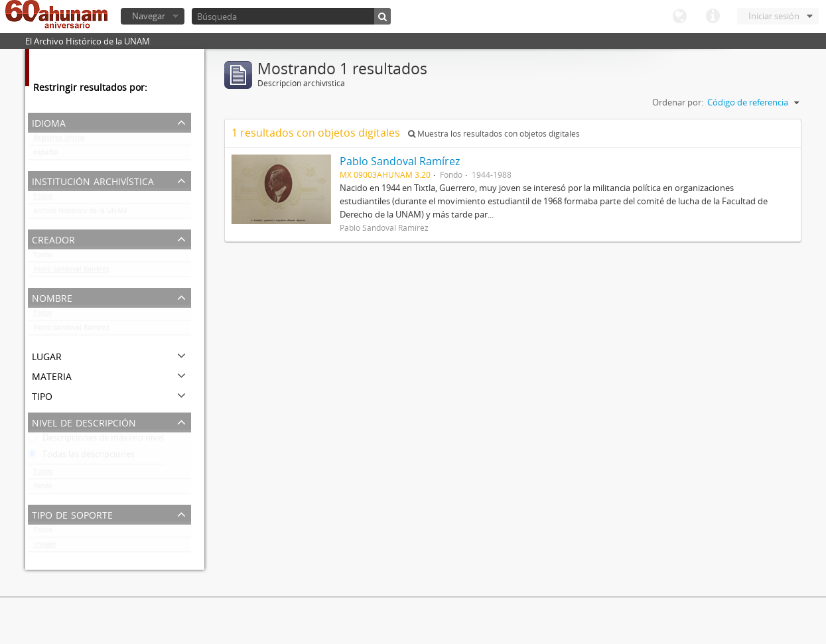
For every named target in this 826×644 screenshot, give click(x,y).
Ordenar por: (678, 102)
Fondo (43, 489)
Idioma (679, 17)
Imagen (45, 547)
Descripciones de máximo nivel (96, 440)
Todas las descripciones (81, 457)
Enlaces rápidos (713, 17)
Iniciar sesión (774, 16)
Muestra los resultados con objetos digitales (494, 134)
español (46, 155)
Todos (43, 199)
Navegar (149, 16)
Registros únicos (59, 141)
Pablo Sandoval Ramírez (71, 272)
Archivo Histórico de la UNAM (80, 214)
